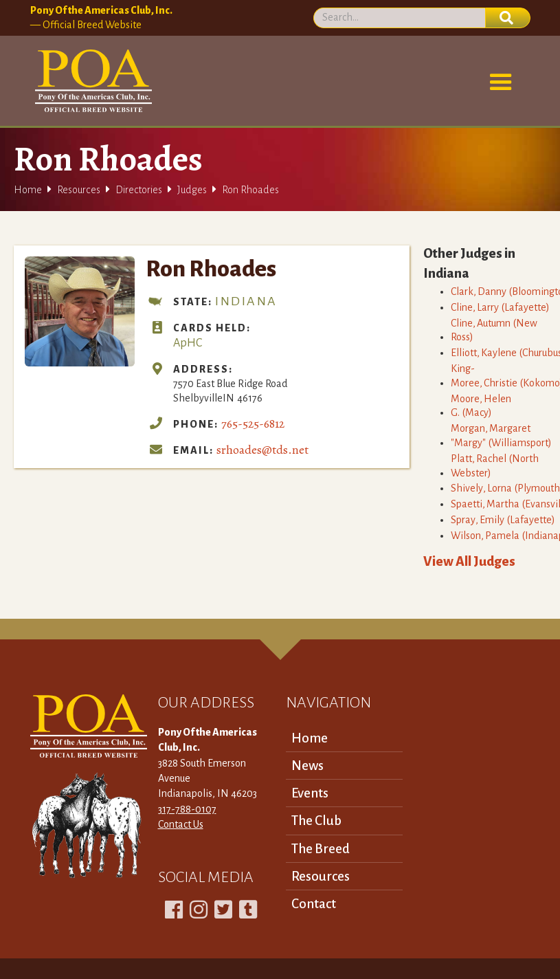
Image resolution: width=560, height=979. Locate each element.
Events (310, 793)
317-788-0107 (187, 809)
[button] (501, 82)
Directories (139, 190)
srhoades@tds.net (262, 450)
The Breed (321, 849)
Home (28, 190)
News (307, 766)
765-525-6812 (253, 423)
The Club (316, 821)
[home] (91, 81)
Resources (79, 190)
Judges (192, 190)
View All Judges (469, 561)
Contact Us (181, 824)
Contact (314, 904)
